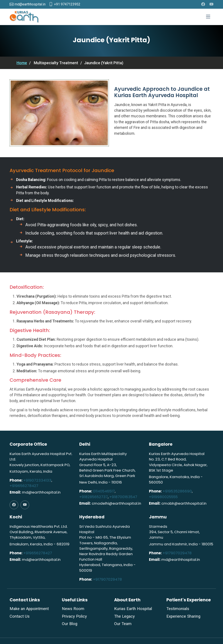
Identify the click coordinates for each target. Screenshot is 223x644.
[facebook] (203, 4)
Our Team (123, 624)
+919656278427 (24, 486)
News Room (73, 609)
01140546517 (104, 491)
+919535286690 (177, 491)
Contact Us (20, 616)
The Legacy (124, 616)
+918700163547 (123, 497)
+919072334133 (37, 480)
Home (22, 63)
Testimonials (178, 609)
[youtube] (211, 4)
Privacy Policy (74, 616)
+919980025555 (163, 497)
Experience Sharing (183, 616)
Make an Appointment (29, 609)
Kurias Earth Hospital (133, 609)
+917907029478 (107, 579)
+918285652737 (94, 497)
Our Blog (70, 624)
